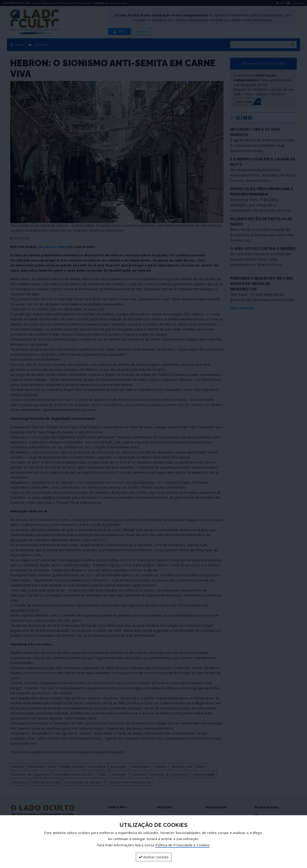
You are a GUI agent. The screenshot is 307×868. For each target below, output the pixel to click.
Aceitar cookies (154, 857)
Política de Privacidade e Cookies (182, 845)
